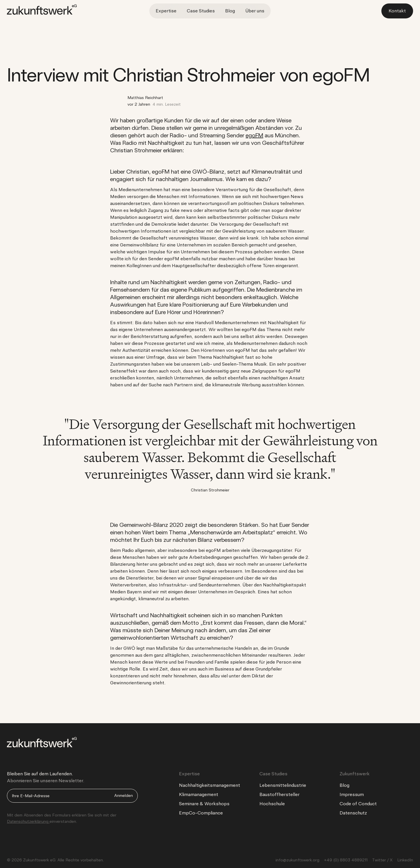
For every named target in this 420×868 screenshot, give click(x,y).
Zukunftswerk (355, 774)
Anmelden (124, 795)
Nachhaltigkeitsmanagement (210, 785)
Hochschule (272, 804)
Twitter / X (382, 860)
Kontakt (397, 11)
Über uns (255, 11)
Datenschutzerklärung (28, 821)
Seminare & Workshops (204, 804)
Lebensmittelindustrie (283, 785)
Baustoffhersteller (279, 794)
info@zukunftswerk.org (297, 860)
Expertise (166, 11)
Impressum (352, 794)
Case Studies (201, 11)
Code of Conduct (358, 804)
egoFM (254, 135)
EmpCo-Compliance (201, 813)
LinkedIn (405, 860)
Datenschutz (353, 813)
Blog (230, 11)
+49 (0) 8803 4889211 (346, 860)
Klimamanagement (199, 794)
